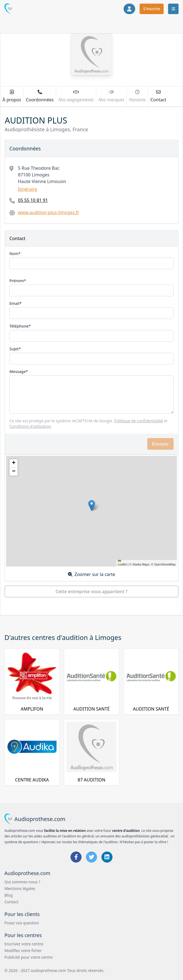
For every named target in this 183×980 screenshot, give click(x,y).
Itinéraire (28, 189)
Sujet (14, 349)
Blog (9, 895)
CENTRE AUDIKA (32, 780)
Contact (11, 902)
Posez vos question (22, 923)
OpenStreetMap (165, 564)
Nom (14, 254)
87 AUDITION (91, 780)
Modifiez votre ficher (23, 951)
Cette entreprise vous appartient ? (91, 591)
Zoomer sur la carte (92, 574)
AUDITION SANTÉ (91, 709)
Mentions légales (20, 888)
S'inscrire (152, 9)
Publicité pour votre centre (28, 957)
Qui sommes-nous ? (22, 882)
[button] (92, 506)
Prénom (17, 281)
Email (15, 303)
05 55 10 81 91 (33, 200)
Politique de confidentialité (138, 421)
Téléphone (19, 326)
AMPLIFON (32, 709)
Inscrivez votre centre (24, 944)
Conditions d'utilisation (30, 426)
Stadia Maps (141, 564)
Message (18, 371)
